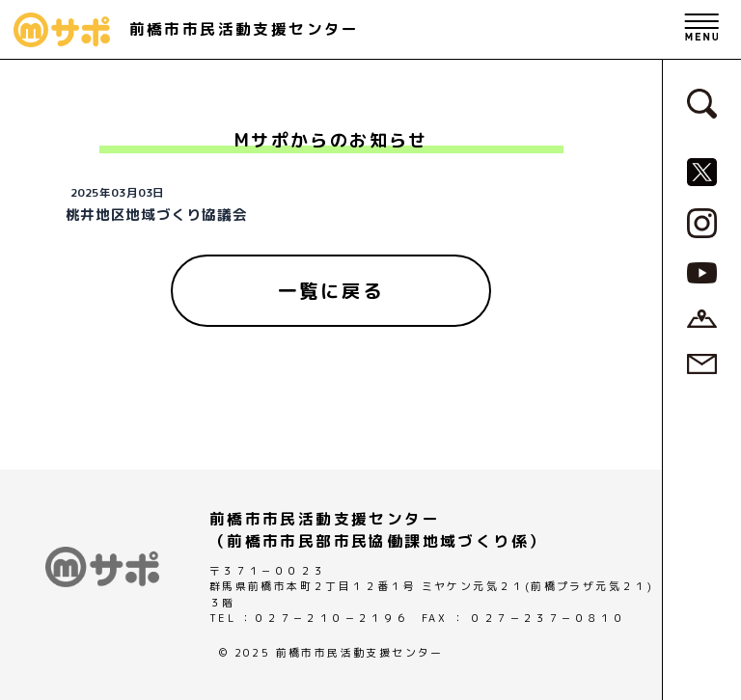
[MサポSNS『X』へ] (702, 171)
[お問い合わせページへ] (702, 363)
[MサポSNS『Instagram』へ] (702, 222)
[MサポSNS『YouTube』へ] (702, 272)
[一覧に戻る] (331, 291)
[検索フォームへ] (702, 102)
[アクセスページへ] (702, 317)
